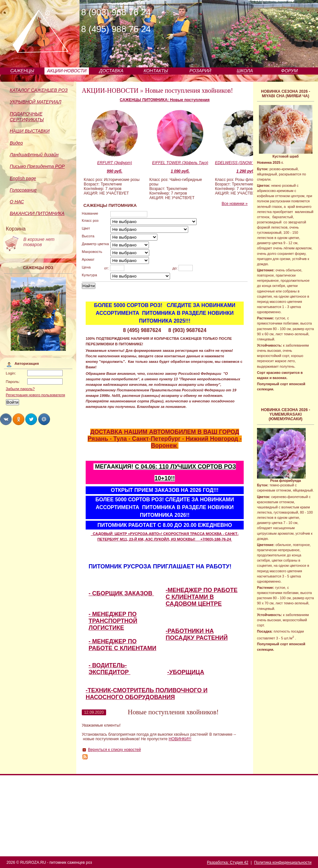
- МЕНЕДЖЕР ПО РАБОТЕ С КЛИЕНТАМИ (122, 645)
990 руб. (115, 171)
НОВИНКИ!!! (180, 739)
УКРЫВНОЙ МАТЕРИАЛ (36, 102)
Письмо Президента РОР (37, 166)
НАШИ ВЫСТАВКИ (30, 131)
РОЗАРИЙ (200, 71)
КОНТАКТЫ (156, 71)
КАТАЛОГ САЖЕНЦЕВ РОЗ (39, 90)
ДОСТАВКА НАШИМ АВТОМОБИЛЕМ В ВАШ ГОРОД (165, 432)
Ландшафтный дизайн (34, 155)
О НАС (17, 202)
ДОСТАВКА (111, 71)
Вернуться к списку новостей (114, 750)
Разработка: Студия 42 (228, 862)
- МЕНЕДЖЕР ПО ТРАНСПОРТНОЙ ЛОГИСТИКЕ (113, 621)
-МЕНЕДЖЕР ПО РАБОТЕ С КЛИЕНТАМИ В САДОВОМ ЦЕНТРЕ (202, 597)
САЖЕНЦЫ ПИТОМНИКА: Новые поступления (165, 100)
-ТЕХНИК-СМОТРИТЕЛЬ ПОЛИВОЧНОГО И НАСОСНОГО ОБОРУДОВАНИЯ (147, 694)
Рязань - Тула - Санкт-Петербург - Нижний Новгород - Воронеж (165, 442)
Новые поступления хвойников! (189, 90)
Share (6, 419)
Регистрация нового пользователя (36, 395)
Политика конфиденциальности (283, 862)
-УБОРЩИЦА (186, 672)
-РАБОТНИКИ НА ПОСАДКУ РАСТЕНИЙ (197, 634)
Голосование (23, 190)
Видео (16, 143)
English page (23, 178)
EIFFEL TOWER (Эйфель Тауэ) (180, 163)
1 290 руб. (246, 171)
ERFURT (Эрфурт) (114, 163)
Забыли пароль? (20, 389)
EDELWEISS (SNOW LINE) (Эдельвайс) (246, 163)
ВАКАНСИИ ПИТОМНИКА (37, 213)
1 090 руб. (180, 171)
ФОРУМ (289, 71)
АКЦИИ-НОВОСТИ (67, 71)
